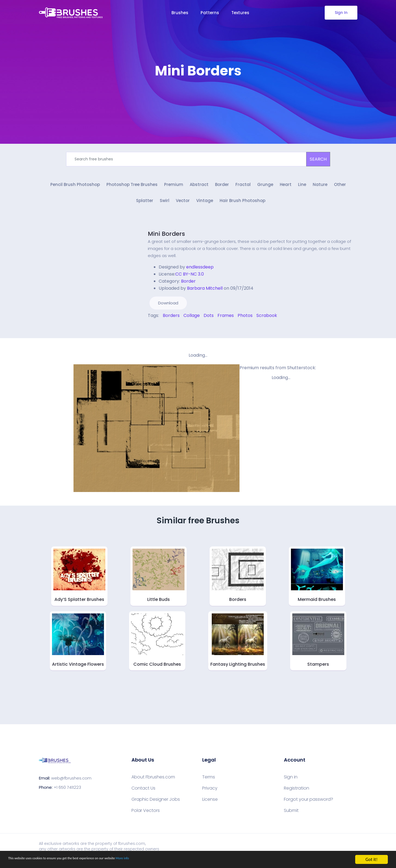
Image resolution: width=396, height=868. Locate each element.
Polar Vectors (146, 815)
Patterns (210, 13)
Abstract (199, 187)
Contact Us (143, 793)
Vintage (205, 206)
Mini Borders (166, 238)
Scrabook (267, 320)
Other (340, 187)
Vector (183, 206)
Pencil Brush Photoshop (75, 187)
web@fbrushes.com (71, 782)
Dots (209, 320)
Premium (174, 187)
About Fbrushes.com (153, 782)
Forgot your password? (308, 804)
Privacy (210, 793)
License (210, 804)
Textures (240, 13)
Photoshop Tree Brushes (132, 187)
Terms (209, 782)
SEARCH (318, 159)
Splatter (145, 206)
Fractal (243, 187)
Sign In (341, 13)
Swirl (165, 206)
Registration (297, 793)
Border (222, 187)
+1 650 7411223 (67, 792)
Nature (320, 187)
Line (302, 187)
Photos (245, 320)
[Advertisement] (198, 95)
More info (167, 860)
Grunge (265, 187)
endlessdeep (200, 272)
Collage (192, 320)
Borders (171, 320)
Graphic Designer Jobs (156, 804)
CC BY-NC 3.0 (190, 279)
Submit (291, 815)
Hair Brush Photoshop (242, 206)
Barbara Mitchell (205, 293)
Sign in (291, 782)
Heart (286, 187)
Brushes (180, 13)
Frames (226, 320)
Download (168, 308)
